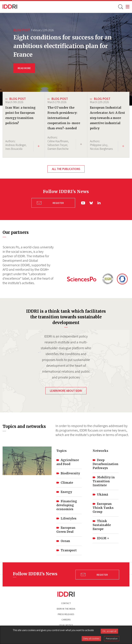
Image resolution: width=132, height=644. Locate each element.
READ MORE (24, 68)
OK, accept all (109, 631)
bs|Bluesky (91, 203)
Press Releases (66, 614)
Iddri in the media (66, 608)
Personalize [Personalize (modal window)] (112, 638)
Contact (66, 603)
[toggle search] (120, 7)
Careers (66, 619)
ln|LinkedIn (99, 202)
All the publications (66, 169)
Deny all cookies (91, 638)
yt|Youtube (83, 203)
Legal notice (66, 624)
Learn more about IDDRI (66, 390)
